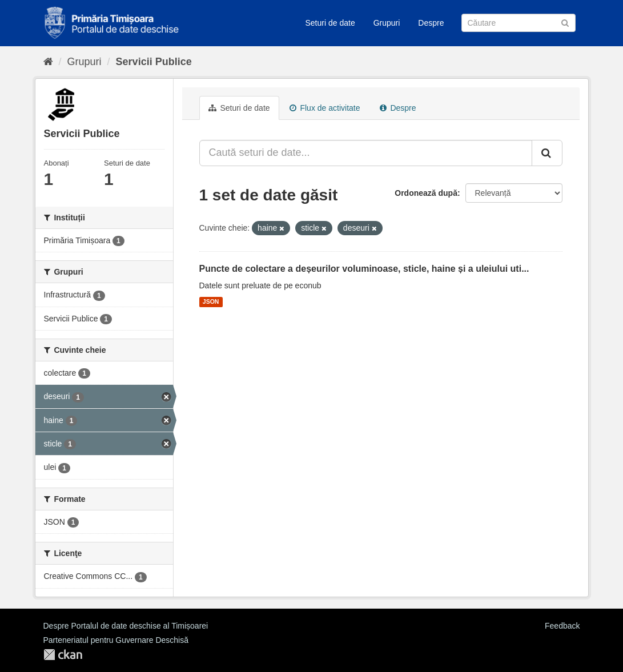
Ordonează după (426, 193)
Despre (431, 23)
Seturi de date (330, 23)
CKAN (63, 655)
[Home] (48, 62)
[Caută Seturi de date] (519, 23)
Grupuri (387, 23)
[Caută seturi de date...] (366, 153)
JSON (211, 302)
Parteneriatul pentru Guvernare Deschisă (116, 640)
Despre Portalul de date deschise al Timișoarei (126, 626)
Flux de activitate (325, 108)
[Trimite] (565, 22)
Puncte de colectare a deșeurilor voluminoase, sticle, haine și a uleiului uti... (364, 269)
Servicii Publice (154, 62)
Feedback (562, 626)
